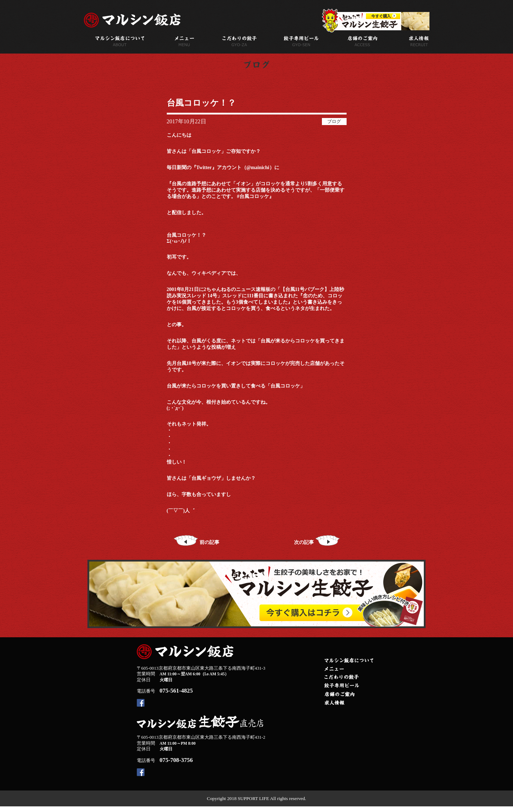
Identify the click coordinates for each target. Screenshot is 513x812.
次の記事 (317, 542)
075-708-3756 (176, 760)
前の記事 (197, 542)
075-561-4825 (176, 691)
